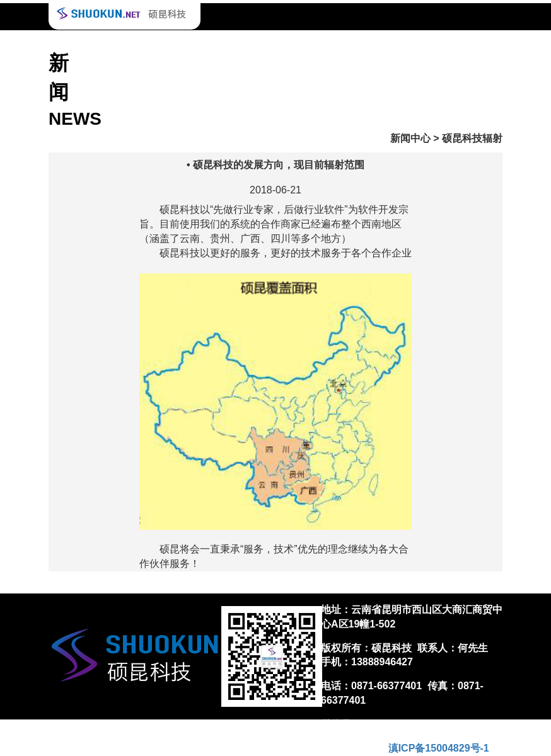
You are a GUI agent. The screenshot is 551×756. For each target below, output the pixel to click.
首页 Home (94, 44)
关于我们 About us (450, 44)
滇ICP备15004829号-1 (439, 748)
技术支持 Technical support (263, 44)
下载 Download (365, 44)
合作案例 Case (162, 44)
